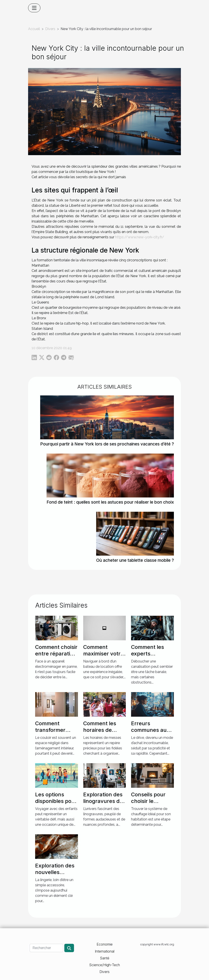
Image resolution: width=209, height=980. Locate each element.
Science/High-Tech (104, 965)
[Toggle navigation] (34, 8)
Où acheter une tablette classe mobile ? (135, 560)
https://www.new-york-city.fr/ (140, 237)
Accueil (34, 29)
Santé (105, 958)
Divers (50, 29)
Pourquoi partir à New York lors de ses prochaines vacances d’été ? (107, 444)
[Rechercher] (46, 948)
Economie (105, 944)
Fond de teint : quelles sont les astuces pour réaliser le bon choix (110, 502)
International (105, 951)
